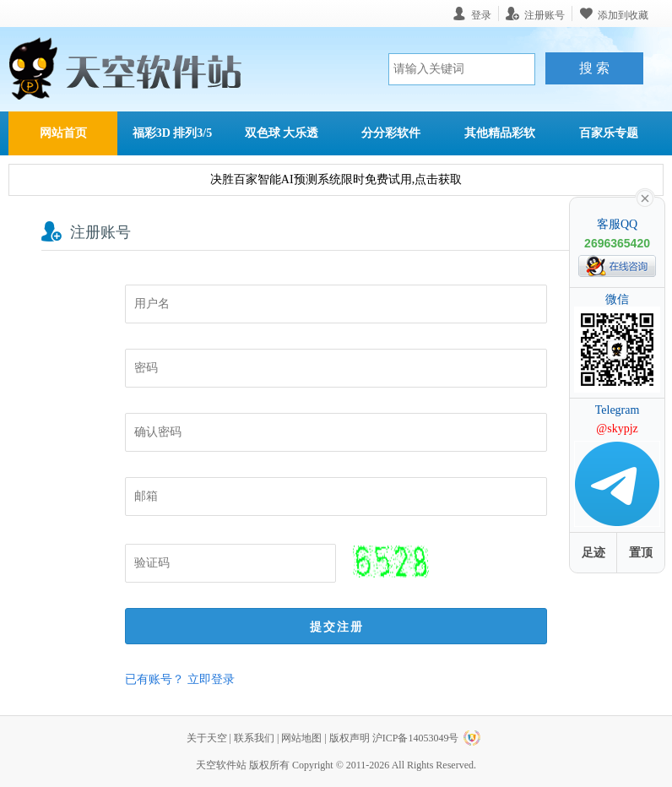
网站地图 (301, 738)
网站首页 (63, 133)
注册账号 (545, 15)
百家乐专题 (609, 133)
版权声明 (350, 738)
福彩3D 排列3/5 (173, 133)
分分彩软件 (391, 133)
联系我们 (254, 738)
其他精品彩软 (500, 133)
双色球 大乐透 (282, 133)
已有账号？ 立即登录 (180, 679)
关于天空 (207, 738)
